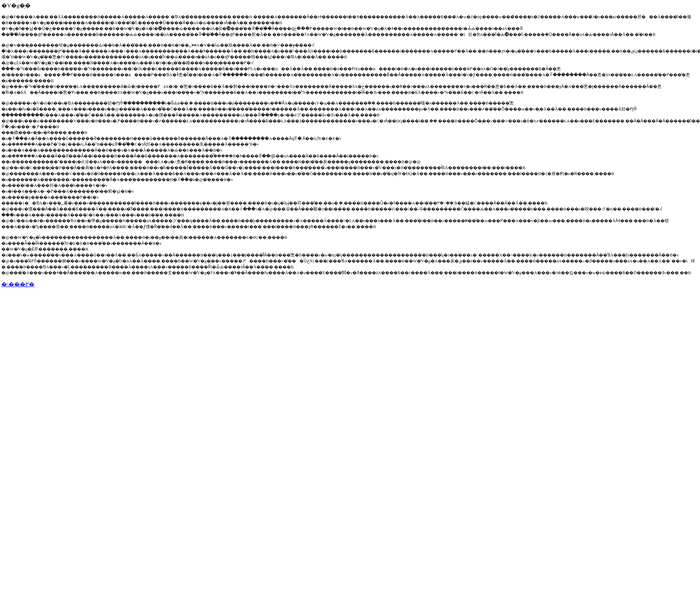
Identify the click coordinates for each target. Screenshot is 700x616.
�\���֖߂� (18, 284)
